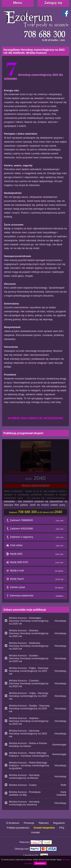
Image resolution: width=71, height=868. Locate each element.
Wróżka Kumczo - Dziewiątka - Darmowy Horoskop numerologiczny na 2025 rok (29, 621)
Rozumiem (40, 863)
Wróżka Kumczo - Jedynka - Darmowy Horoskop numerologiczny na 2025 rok (29, 721)
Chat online (36, 546)
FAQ (62, 828)
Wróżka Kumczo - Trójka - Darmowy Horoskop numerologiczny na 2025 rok (29, 696)
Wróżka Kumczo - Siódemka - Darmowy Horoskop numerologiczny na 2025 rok (29, 646)
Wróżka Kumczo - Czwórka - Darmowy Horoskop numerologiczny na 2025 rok (29, 683)
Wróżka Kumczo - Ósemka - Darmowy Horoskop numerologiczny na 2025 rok (29, 633)
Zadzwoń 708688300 (36, 521)
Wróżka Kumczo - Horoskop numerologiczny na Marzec (24, 777)
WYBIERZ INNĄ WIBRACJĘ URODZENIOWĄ (35, 418)
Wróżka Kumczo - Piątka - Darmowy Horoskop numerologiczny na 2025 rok (29, 671)
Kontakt (35, 832)
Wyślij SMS (36, 555)
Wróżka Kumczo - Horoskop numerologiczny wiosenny (24, 803)
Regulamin (59, 823)
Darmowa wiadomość (36, 596)
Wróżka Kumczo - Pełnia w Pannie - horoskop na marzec (28, 745)
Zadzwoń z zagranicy (36, 538)
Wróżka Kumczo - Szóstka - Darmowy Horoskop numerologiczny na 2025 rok (29, 658)
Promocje (29, 823)
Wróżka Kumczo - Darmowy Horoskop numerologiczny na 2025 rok (28, 734)
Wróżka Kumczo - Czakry (23, 785)
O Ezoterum (13, 823)
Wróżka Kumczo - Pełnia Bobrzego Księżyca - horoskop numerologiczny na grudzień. (29, 765)
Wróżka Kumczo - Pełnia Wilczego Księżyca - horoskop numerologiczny (29, 754)
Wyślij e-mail (36, 571)
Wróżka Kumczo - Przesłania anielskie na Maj (25, 793)
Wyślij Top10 (36, 580)
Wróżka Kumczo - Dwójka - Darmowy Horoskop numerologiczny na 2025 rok (29, 708)
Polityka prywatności (18, 828)
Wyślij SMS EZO (36, 563)
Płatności (44, 823)
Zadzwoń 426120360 (36, 529)
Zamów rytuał (36, 588)
